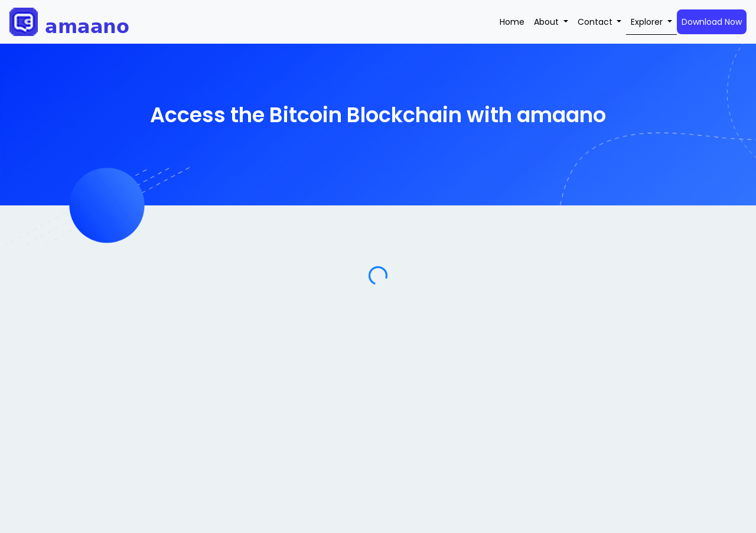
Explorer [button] (648, 22)
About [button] (548, 22)
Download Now (712, 22)
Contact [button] (596, 22)
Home (512, 22)
